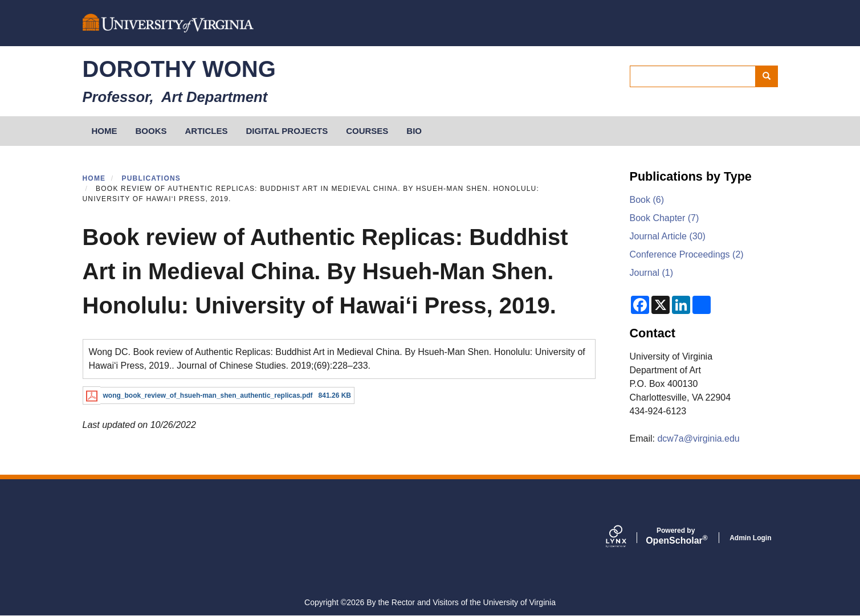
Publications (151, 178)
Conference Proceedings (687, 254)
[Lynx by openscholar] (626, 537)
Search (770, 76)
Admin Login (750, 538)
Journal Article (668, 236)
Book (647, 200)
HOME (105, 131)
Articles (207, 131)
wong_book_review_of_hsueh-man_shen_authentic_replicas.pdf (208, 395)
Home (94, 178)
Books (151, 131)
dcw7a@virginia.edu (698, 438)
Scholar (676, 536)
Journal (651, 273)
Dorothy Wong (179, 69)
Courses (367, 131)
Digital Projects (287, 131)
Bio (414, 131)
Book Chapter (665, 218)
